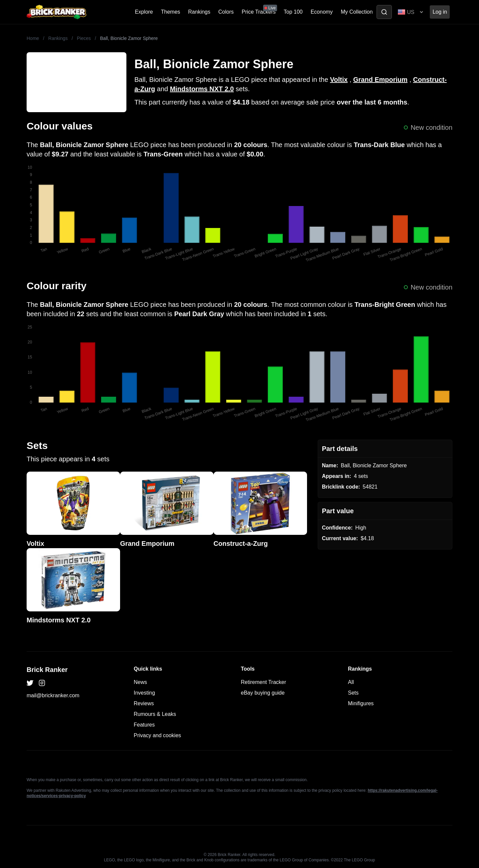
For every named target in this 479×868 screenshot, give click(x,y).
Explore (144, 12)
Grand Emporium (380, 80)
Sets (353, 693)
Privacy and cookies (157, 735)
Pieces (84, 38)
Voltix (339, 80)
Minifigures (361, 703)
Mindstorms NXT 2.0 (202, 89)
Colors (226, 12)
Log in (440, 12)
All (351, 682)
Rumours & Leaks (155, 714)
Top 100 (293, 12)
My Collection (357, 12)
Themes (171, 12)
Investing (144, 693)
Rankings (199, 12)
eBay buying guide (263, 693)
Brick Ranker (47, 670)
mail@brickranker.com (53, 695)
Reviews (144, 703)
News (140, 682)
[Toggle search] (384, 12)
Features (144, 725)
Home (33, 38)
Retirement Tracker (263, 682)
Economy (322, 12)
